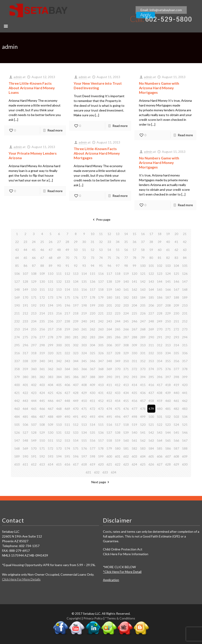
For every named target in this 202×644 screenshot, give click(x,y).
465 (34, 409)
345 (84, 361)
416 (151, 385)
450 (84, 401)
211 (17, 313)
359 (25, 369)
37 (143, 242)
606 (160, 456)
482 (176, 409)
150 (34, 289)
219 (84, 313)
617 (76, 464)
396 (160, 377)
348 (109, 361)
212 (25, 313)
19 (168, 234)
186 (160, 297)
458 (151, 401)
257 (51, 329)
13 (118, 234)
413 (126, 385)
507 (34, 425)
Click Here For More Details (21, 579)
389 (101, 377)
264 (109, 329)
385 (67, 377)
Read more (55, 130)
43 (17, 250)
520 (143, 425)
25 (42, 242)
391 (118, 377)
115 (92, 274)
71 (76, 258)
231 (185, 313)
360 (34, 369)
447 (59, 401)
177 (84, 297)
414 (134, 385)
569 (25, 448)
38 (151, 242)
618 (84, 464)
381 (34, 377)
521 (151, 425)
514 (92, 425)
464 (25, 409)
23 (25, 242)
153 (59, 289)
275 (25, 337)
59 (151, 250)
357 (185, 361)
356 (176, 361)
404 (51, 385)
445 (42, 401)
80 (151, 258)
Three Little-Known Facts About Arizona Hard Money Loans (32, 88)
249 (160, 321)
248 (151, 321)
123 (160, 274)
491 (76, 417)
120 (134, 274)
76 (118, 258)
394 (143, 377)
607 (168, 456)
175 (67, 297)
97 (118, 266)
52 (92, 250)
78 (134, 258)
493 (92, 417)
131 (51, 281)
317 (25, 353)
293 (176, 337)
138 (109, 281)
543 (160, 432)
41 (176, 242)
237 (59, 321)
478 (143, 409)
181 (118, 297)
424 (42, 393)
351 (134, 361)
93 (84, 266)
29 (76, 242)
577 (92, 448)
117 (109, 274)
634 (114, 472)
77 (126, 258)
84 (185, 258)
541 (143, 432)
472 (92, 409)
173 (51, 297)
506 (25, 425)
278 (51, 337)
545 (176, 432)
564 (160, 440)
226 (143, 313)
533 (76, 432)
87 (34, 266)
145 (168, 281)
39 (160, 242)
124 (168, 274)
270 (160, 329)
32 (101, 242)
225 (134, 313)
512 (76, 425)
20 (176, 234)
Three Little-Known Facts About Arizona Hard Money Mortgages (97, 153)
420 (185, 385)
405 (59, 385)
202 (118, 305)
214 (42, 313)
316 (17, 353)
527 (25, 432)
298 (42, 345)
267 (134, 329)
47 (51, 250)
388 (92, 377)
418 (168, 385)
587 (176, 448)
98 (126, 266)
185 (151, 297)
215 (51, 313)
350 (126, 361)
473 (101, 409)
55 (118, 250)
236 (51, 321)
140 (126, 281)
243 (109, 321)
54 (109, 250)
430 (92, 393)
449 (76, 401)
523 (168, 425)
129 (34, 281)
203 (126, 305)
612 (34, 464)
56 (126, 250)
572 (51, 448)
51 (84, 250)
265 (118, 329)
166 (168, 289)
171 (34, 297)
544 (168, 432)
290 (151, 337)
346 (92, 361)
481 (168, 409)
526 (17, 432)
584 (151, 448)
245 (126, 321)
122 (151, 274)
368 (101, 369)
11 (101, 234)
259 (67, 329)
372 (134, 369)
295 (17, 345)
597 (84, 456)
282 (84, 337)
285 (109, 337)
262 (92, 329)
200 (101, 305)
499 (143, 417)
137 (101, 281)
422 (25, 393)
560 (126, 440)
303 (84, 345)
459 (160, 401)
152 (51, 289)
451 (92, 401)
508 (42, 425)
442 (17, 401)
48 (59, 250)
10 (92, 234)
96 (109, 266)
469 (67, 409)
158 (101, 289)
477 (134, 409)
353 (151, 361)
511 (67, 425)
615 (59, 464)
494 (101, 417)
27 (59, 242)
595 (67, 456)
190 (17, 305)
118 (118, 274)
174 (59, 297)
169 (17, 297)
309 (134, 345)
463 (17, 409)
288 (134, 337)
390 (109, 377)
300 (59, 345)
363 (59, 369)
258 (59, 329)
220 (92, 313)
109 (42, 274)
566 (176, 440)
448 (67, 401)
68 (51, 258)
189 (185, 297)
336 (185, 353)
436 (143, 393)
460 (168, 401)
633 (105, 472)
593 (51, 456)
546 (185, 432)
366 (84, 369)
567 (185, 440)
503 (176, 417)
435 (134, 393)
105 (185, 266)
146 (176, 281)
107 (25, 274)
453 (109, 401)
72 (84, 258)
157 (92, 289)
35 (126, 242)
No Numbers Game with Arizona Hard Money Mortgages (159, 88)
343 (67, 361)
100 (143, 266)
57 (134, 250)
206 (151, 305)
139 (118, 281)
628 (168, 464)
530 (51, 432)
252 (185, 321)
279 (59, 337)
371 (126, 369)
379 (17, 377)
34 (118, 242)
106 (17, 274)
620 (101, 464)
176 (76, 297)
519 (134, 425)
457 (143, 401)
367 (92, 369)
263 (101, 329)
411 (109, 385)
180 (109, 297)
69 (59, 258)
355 (168, 361)
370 (118, 369)
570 (34, 448)
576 (84, 448)
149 (25, 289)
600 (109, 456)
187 (168, 297)
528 (34, 432)
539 (126, 432)
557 (101, 440)
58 (143, 250)
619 (92, 464)
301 (67, 345)
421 (17, 393)
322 (67, 353)
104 (176, 266)
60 (160, 250)
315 (185, 345)
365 (76, 369)
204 (134, 305)
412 (118, 385)
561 (134, 440)
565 (168, 440)
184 (143, 297)
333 (160, 353)
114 (84, 274)
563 (151, 440)
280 (67, 337)
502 (168, 417)
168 (185, 289)
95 (101, 266)
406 (67, 385)
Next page (101, 482)
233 (25, 321)
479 (151, 409)
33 (109, 242)
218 (76, 313)
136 (92, 281)
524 (176, 425)
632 (97, 472)
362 (51, 369)
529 (42, 432)
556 (92, 440)
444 (34, 401)
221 (101, 313)
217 (67, 313)
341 (51, 361)
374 (151, 369)
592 (42, 456)
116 (101, 274)
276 (34, 337)
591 (34, 456)
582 (134, 448)
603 (134, 456)
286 (118, 337)
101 (151, 266)
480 (160, 409)
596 (76, 456)
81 (160, 258)
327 (109, 353)
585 (160, 448)
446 (51, 401)
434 (126, 393)
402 (34, 385)
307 (118, 345)
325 (92, 353)
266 (126, 329)
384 (59, 377)
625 (143, 464)
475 (118, 409)
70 (67, 258)
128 (25, 281)
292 (168, 337)
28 (67, 242)
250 (168, 321)
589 (17, 456)
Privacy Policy (93, 618)
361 (42, 369)
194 (51, 305)
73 (92, 258)
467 (51, 409)
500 (151, 417)
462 (185, 401)
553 (67, 440)
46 (42, 250)
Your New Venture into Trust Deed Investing (98, 85)
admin (18, 77)
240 (84, 321)
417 (160, 385)
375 (160, 369)
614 (51, 464)
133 (67, 281)
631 (88, 472)
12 (109, 234)
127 (17, 281)
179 (101, 297)
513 (84, 425)
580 (118, 448)
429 (84, 393)
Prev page (101, 219)
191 (25, 305)
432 (109, 393)
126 (185, 274)
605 (151, 456)
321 (59, 353)
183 (134, 297)
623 (126, 464)
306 (109, 345)
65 (25, 258)
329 (126, 353)
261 (84, 329)
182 (126, 297)
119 (126, 274)
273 (185, 329)
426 (59, 393)
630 (185, 464)
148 (17, 289)
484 (17, 417)
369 (109, 369)
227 (151, 313)
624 (134, 464)
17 (151, 234)
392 (126, 377)
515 (101, 425)
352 (143, 361)
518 (126, 425)
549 (34, 440)
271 (168, 329)
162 (134, 289)
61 (168, 250)
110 (51, 274)
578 (101, 448)
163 (143, 289)
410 (101, 385)
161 (126, 289)
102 (160, 266)
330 (134, 353)
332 (151, 353)
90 (59, 266)
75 (109, 258)
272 (176, 329)
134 (76, 281)
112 (67, 274)
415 (143, 385)
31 (92, 242)
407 (76, 385)
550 (42, 440)
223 (118, 313)
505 (17, 425)
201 (109, 305)
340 (42, 361)
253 (17, 329)
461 (176, 401)
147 (185, 281)
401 (25, 385)
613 (42, 464)
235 (42, 321)
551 (51, 440)
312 (160, 345)
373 (143, 369)
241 (92, 321)
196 (67, 305)
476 (126, 409)
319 (42, 353)
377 (176, 369)
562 (143, 440)
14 (126, 234)
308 (126, 345)
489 (59, 417)
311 (151, 345)
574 (67, 448)
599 (101, 456)
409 (92, 385)
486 (34, 417)
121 (143, 274)
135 (84, 281)
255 (34, 329)
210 (185, 305)
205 (143, 305)
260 (76, 329)
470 (76, 409)
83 (176, 258)
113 (76, 274)
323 (76, 353)
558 (109, 440)
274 (17, 337)
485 (25, 417)
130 (42, 281)
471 (84, 409)
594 (59, 456)
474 (109, 409)
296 (25, 345)
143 (151, 281)
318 (34, 353)
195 (59, 305)
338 (25, 361)
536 (101, 432)
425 (51, 393)
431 (101, 393)
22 (17, 242)
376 (168, 369)
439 (168, 393)
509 (51, 425)
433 (118, 393)
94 (92, 266)
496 (118, 417)
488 (51, 417)
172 (42, 297)
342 (59, 361)
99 (134, 266)
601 (118, 456)
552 (59, 440)
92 (76, 266)
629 (176, 464)
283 (92, 337)
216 (59, 313)
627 (160, 464)
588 (185, 448)
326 (101, 353)
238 (67, 321)
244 (118, 321)
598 (92, 456)
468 (59, 409)
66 (34, 258)
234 (34, 321)
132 (59, 281)
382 (42, 377)
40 (168, 242)
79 (143, 258)
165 (160, 289)
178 (92, 297)
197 (76, 305)
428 (76, 393)
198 (84, 305)
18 (160, 234)
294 (185, 337)
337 (17, 361)
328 (118, 353)
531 (59, 432)
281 (76, 337)
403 (42, 385)
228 (160, 313)
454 (118, 401)
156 (84, 289)
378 (185, 369)
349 (118, 361)
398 (176, 377)
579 (109, 448)
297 (34, 345)
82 (168, 258)
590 (25, 456)
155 (76, 289)
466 (42, 409)
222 (109, 313)
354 (160, 361)
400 (17, 385)
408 (84, 385)
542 (151, 432)
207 (160, 305)
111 (59, 274)
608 (176, 456)
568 (17, 448)
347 (101, 361)
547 (17, 440)
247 (143, 321)
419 (176, 385)
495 (109, 417)
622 (118, 464)
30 (84, 242)
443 (25, 401)
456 (134, 401)
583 (143, 448)
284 (101, 337)
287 (126, 337)
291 (160, 337)
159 (109, 289)
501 (160, 417)
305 (101, 345)
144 (160, 281)
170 (25, 297)
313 (168, 345)
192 (34, 305)
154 (67, 289)
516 (109, 425)
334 (168, 353)
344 (76, 361)
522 (160, 425)
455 (126, 401)
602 (126, 456)
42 (185, 242)
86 (25, 266)
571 (42, 448)
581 (126, 448)
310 (143, 345)
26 (51, 242)
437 (151, 393)
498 (134, 417)
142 (143, 281)
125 (176, 274)
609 (185, 456)
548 (25, 440)
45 (34, 250)
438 (160, 393)
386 (76, 377)
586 (168, 448)
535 (92, 432)
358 (17, 369)
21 (185, 234)
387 (84, 377)
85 (17, 266)
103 (168, 266)
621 (109, 464)
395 (151, 377)
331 (143, 353)
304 (92, 345)
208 (168, 305)
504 (185, 417)
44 (25, 250)
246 (134, 321)
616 (67, 464)
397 (168, 377)
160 (118, 289)
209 (176, 305)
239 (76, 321)
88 (42, 266)
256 (42, 329)
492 (84, 417)
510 (59, 425)
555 (84, 440)
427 (67, 393)
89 (51, 266)
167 (176, 289)
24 (34, 242)
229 (168, 313)
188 (176, 297)
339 (34, 361)
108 (34, 274)
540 (134, 432)
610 (17, 464)
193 (42, 305)
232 (17, 321)
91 (67, 266)
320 (51, 353)
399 (185, 377)
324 (84, 353)
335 (176, 353)
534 (84, 432)
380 (25, 377)
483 (185, 409)
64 (17, 258)
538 (118, 432)
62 (176, 250)
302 (76, 345)
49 (67, 250)
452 (101, 401)
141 (134, 281)
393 (134, 377)
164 (151, 289)
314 (176, 345)
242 (101, 321)
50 (76, 250)
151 (42, 289)
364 (67, 369)
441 (185, 393)
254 (25, 329)
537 (109, 432)
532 (67, 432)
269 (151, 329)
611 (25, 464)
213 (34, 313)
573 (59, 448)
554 (76, 440)
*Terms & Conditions (120, 618)
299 (51, 345)
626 (151, 464)
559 (118, 440)
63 (185, 250)
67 (42, 258)
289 (143, 337)
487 (42, 417)
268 (143, 329)
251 (176, 321)
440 (176, 393)
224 (126, 313)
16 (143, 234)
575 (76, 448)
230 (176, 313)
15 (134, 234)
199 (92, 305)
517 (118, 425)
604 (143, 456)
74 (101, 258)
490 (67, 417)
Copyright (74, 618)
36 (134, 242)
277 (42, 337)
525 (185, 425)
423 (34, 393)
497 (126, 417)
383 (51, 377)
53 (101, 250)
